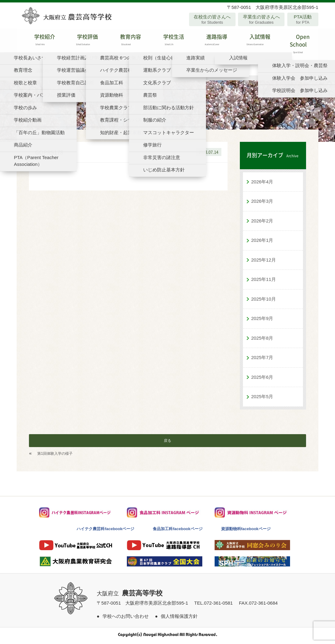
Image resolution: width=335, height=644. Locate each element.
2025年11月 (264, 281)
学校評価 (81, 41)
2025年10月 (264, 301)
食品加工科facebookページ (178, 531)
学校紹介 (38, 41)
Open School (297, 45)
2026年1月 (262, 242)
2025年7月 (262, 360)
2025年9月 (262, 320)
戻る (167, 442)
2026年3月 (262, 203)
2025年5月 (262, 399)
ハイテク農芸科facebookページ (105, 531)
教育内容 (124, 41)
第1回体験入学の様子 (55, 455)
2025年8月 (262, 340)
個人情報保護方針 (179, 618)
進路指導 (211, 41)
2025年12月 (264, 262)
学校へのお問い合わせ (126, 618)
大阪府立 (130, 595)
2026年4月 (262, 184)
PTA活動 (303, 19)
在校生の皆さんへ (212, 19)
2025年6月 (262, 379)
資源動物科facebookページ (246, 531)
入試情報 (253, 41)
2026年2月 (262, 223)
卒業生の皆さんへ (261, 19)
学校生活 (167, 41)
